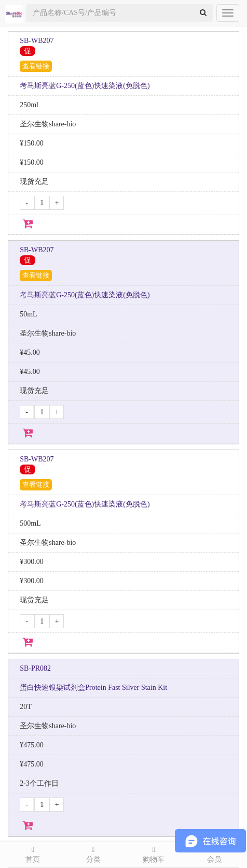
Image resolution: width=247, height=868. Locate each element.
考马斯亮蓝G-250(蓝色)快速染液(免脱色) (85, 86)
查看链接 (36, 66)
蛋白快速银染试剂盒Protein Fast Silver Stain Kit (93, 688)
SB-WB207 (37, 41)
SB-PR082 (35, 668)
